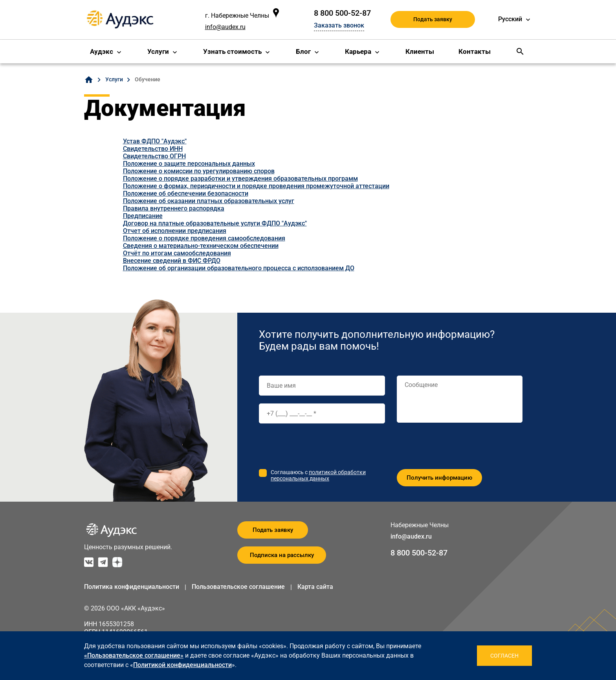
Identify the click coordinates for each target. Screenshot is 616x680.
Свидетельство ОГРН (154, 156)
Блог (303, 51)
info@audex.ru (225, 27)
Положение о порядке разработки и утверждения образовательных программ (240, 179)
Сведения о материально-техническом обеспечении (201, 246)
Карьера (358, 51)
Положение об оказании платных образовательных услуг (209, 201)
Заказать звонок (339, 25)
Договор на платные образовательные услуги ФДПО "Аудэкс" (215, 223)
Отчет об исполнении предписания (175, 231)
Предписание (143, 216)
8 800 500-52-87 (342, 13)
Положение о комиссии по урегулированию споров (199, 171)
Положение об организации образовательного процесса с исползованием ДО (239, 268)
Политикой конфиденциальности (182, 665)
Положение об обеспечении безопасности (186, 193)
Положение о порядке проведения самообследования (204, 238)
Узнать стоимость (232, 51)
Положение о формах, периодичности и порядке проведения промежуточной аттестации (256, 186)
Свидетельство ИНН (153, 149)
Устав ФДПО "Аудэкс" (155, 141)
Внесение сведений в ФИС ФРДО (172, 261)
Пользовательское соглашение (238, 587)
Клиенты (420, 51)
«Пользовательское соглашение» (134, 655)
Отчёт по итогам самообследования (177, 253)
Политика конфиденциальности (132, 587)
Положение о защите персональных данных (189, 164)
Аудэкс (102, 51)
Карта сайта (315, 587)
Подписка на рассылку (282, 555)
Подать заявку (433, 19)
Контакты (475, 51)
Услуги (158, 51)
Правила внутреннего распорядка (174, 208)
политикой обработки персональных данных (318, 475)
